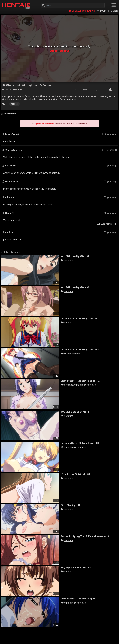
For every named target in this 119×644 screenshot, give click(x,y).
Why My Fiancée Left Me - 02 (76, 568)
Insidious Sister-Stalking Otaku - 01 (80, 319)
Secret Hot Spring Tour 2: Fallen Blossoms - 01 (86, 536)
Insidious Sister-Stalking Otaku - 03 (80, 443)
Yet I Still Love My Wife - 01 (75, 256)
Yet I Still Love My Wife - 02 (75, 287)
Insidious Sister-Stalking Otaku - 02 (80, 350)
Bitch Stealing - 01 (70, 505)
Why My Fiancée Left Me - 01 (76, 412)
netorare (15, 104)
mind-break (80, 385)
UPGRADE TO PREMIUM (81, 11)
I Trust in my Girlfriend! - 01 (75, 474)
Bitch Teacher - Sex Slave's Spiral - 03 (81, 381)
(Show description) (68, 99)
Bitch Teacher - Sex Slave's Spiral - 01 (81, 599)
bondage (69, 385)
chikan (67, 354)
